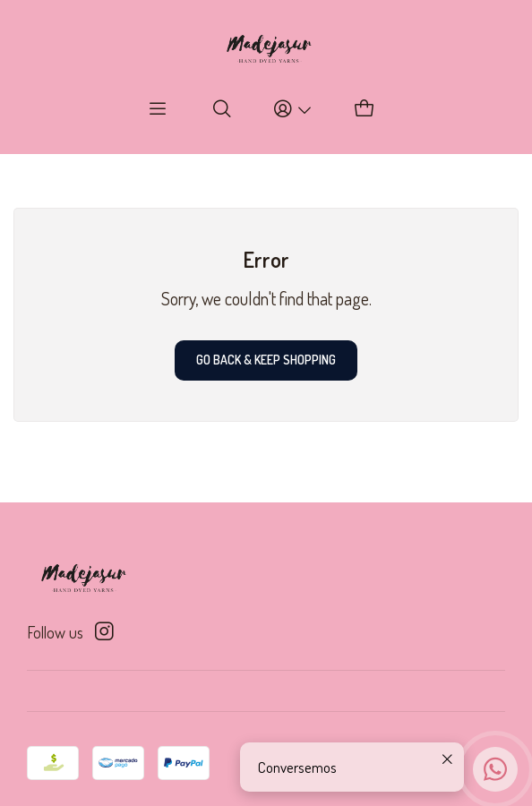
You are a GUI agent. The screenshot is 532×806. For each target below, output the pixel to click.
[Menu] (158, 110)
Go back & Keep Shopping (266, 360)
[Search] (223, 110)
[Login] (293, 110)
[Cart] (364, 110)
